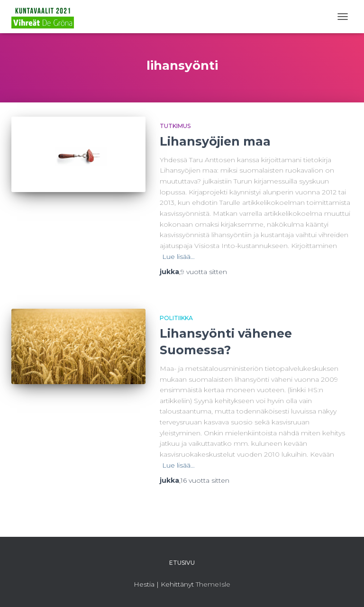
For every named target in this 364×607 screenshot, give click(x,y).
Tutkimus (175, 126)
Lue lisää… (178, 257)
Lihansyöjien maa (215, 141)
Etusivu (182, 563)
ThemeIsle (213, 584)
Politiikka (176, 318)
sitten (204, 272)
